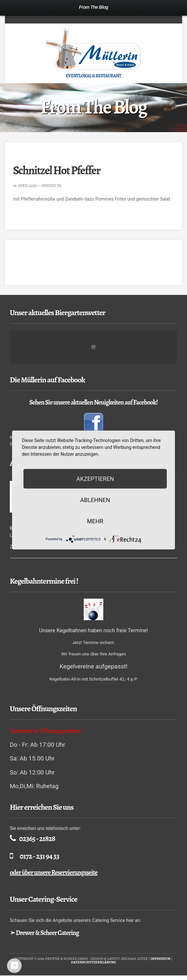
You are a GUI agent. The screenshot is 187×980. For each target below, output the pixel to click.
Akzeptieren (95, 479)
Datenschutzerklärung (94, 962)
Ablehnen (95, 500)
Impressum (161, 959)
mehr (95, 521)
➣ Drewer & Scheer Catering (44, 933)
